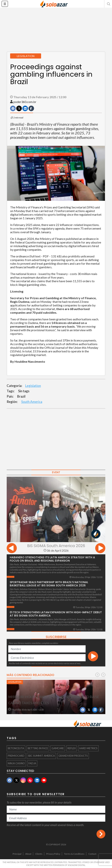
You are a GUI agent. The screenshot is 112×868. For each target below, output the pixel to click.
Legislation (33, 386)
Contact (92, 854)
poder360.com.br (25, 102)
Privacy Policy (53, 854)
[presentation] (12, 549)
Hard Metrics (88, 748)
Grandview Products (73, 756)
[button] (108, 4)
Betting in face (38, 748)
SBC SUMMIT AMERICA (41, 756)
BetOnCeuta (16, 748)
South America (32, 402)
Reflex (72, 748)
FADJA (32, 763)
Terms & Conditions (74, 854)
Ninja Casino (16, 763)
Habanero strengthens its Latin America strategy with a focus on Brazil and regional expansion (52, 559)
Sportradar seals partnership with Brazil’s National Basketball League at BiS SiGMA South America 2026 (49, 584)
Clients (39, 854)
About (28, 854)
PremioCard (16, 756)
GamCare (58, 748)
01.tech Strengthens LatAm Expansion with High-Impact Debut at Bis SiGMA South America (56, 614)
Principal (17, 854)
